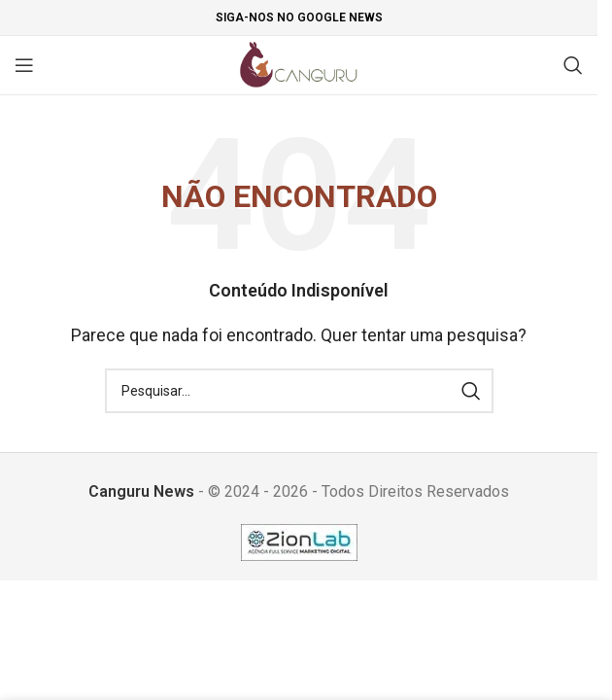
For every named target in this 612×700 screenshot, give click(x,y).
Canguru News (141, 491)
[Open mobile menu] (24, 65)
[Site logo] (299, 64)
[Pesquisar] (573, 65)
